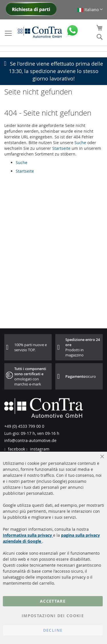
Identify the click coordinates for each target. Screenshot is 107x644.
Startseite (61, 148)
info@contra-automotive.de (30, 440)
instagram (39, 449)
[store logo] (40, 32)
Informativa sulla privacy (28, 535)
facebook (16, 449)
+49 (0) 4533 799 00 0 (24, 426)
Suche (80, 143)
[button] (90, 10)
